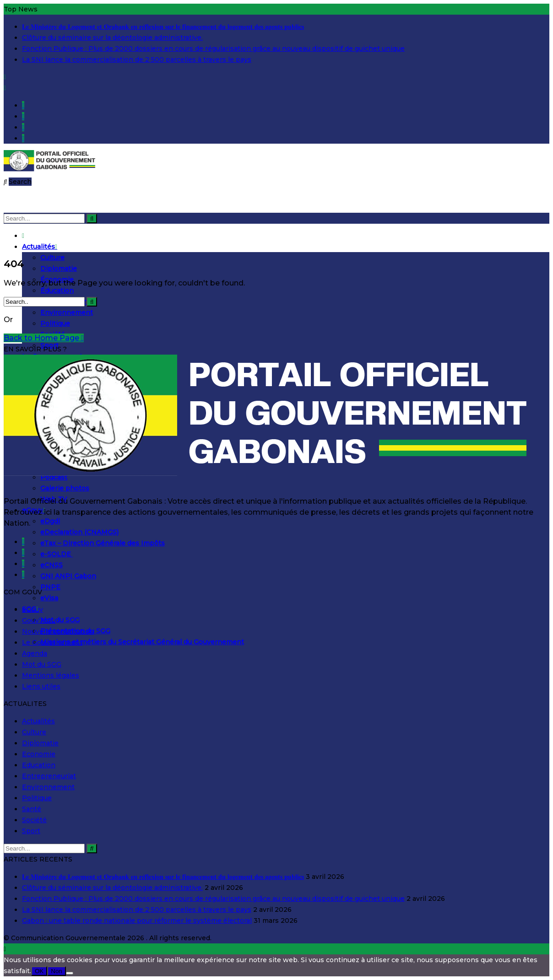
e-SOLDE (57, 554)
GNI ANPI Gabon (68, 576)
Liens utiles (41, 686)
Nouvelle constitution (58, 631)
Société (34, 820)
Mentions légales (51, 675)
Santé (32, 809)
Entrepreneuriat (49, 776)
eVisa (49, 598)
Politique (55, 323)
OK (39, 971)
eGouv (33, 609)
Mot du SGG (60, 620)
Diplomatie (59, 269)
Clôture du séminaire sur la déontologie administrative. (112, 38)
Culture (52, 258)
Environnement (67, 312)
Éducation (57, 291)
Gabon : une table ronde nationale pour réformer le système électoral (137, 921)
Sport (31, 831)
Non (56, 971)
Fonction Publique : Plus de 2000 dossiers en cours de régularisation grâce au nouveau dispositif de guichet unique (213, 48)
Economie (39, 754)
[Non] (70, 973)
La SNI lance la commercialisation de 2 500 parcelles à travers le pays (137, 59)
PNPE (50, 587)
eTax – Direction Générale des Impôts (103, 543)
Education (39, 765)
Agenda (35, 653)
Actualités (40, 247)
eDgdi (50, 521)
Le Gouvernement (52, 642)
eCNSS (52, 565)
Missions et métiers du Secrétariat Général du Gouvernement (142, 642)
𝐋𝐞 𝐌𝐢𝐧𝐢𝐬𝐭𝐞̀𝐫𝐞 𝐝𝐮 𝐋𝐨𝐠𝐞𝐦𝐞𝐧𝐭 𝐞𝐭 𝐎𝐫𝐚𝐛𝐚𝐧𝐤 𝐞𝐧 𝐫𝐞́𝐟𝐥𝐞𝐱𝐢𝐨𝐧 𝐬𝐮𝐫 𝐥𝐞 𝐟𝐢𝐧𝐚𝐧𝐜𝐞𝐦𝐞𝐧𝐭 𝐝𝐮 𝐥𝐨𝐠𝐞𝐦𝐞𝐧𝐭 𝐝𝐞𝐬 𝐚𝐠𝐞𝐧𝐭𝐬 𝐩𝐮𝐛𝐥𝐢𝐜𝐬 (163, 27)
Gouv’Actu (39, 620)
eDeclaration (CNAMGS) (79, 532)
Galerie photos (65, 488)
